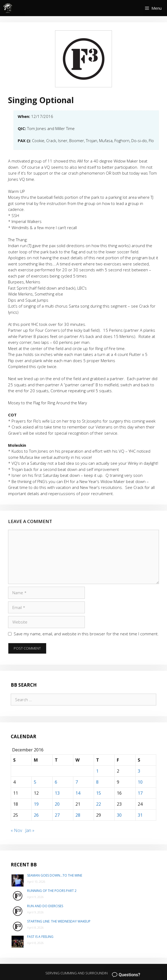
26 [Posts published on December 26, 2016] (36, 815)
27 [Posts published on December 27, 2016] (57, 815)
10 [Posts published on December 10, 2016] (140, 782)
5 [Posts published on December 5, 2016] (35, 782)
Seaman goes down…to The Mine (55, 875)
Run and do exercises (45, 906)
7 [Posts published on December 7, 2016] (77, 782)
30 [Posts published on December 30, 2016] (119, 815)
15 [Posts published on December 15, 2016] (99, 793)
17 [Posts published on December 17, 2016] (140, 793)
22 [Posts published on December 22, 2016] (99, 804)
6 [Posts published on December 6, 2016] (56, 782)
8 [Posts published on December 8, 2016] (97, 782)
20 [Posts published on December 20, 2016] (57, 804)
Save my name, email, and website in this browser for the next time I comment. (86, 634)
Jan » (30, 830)
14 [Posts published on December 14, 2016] (78, 793)
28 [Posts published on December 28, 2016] (78, 815)
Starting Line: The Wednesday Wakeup (59, 921)
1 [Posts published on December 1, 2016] (97, 771)
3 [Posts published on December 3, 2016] (139, 771)
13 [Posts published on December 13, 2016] (57, 793)
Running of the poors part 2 (52, 891)
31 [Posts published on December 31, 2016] (140, 815)
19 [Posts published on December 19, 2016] (36, 804)
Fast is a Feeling (40, 937)
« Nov (16, 830)
